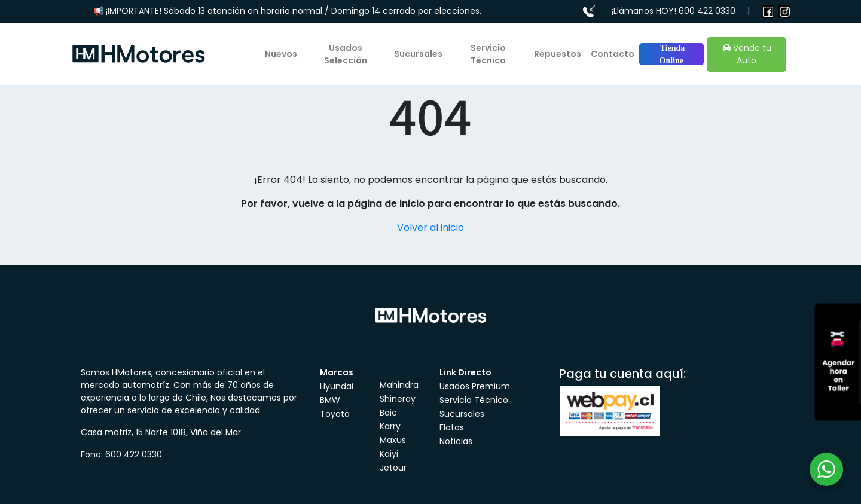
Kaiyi (389, 454)
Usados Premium (475, 386)
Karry (390, 426)
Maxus (393, 440)
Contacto (613, 54)
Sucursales (418, 54)
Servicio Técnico (488, 54)
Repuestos (558, 54)
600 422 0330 (707, 11)
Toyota (335, 414)
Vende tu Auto (747, 54)
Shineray (398, 399)
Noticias (456, 441)
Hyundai (337, 386)
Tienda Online (671, 54)
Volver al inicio (430, 227)
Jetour (393, 468)
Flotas (452, 427)
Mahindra (399, 385)
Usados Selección (346, 54)
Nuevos (281, 54)
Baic (388, 413)
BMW (330, 400)
